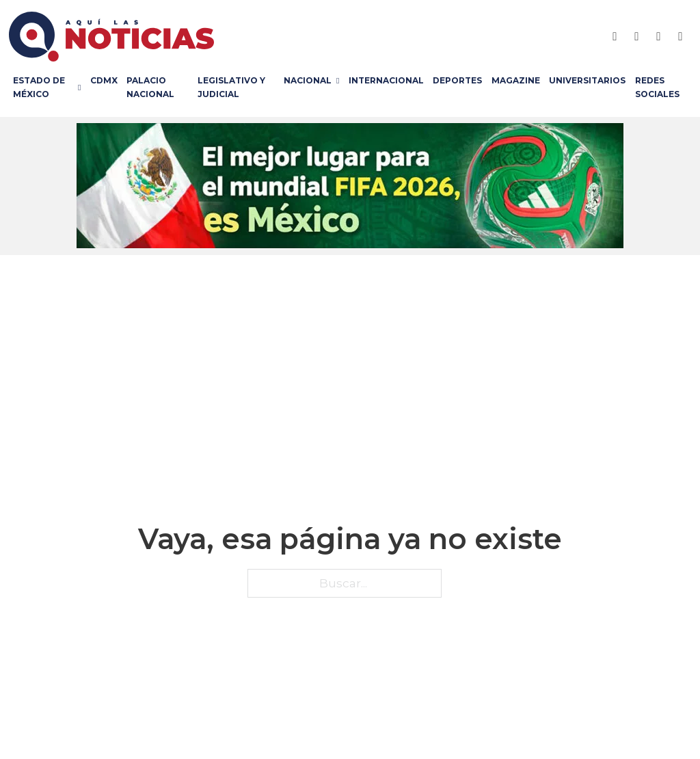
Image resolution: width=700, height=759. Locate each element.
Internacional (386, 80)
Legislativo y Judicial (231, 87)
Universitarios (587, 80)
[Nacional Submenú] (340, 81)
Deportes (457, 80)
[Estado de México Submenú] (82, 88)
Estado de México (39, 87)
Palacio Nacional (150, 87)
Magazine (516, 80)
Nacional (308, 80)
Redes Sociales (657, 87)
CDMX (104, 80)
